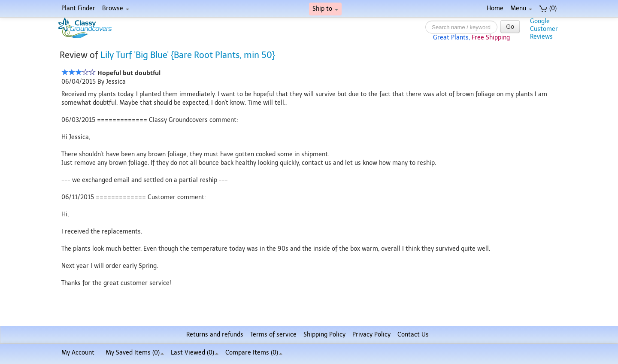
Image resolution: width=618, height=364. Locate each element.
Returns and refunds (215, 335)
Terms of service (273, 335)
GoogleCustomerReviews (544, 29)
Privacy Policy (371, 335)
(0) (548, 8)
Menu (521, 8)
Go (510, 27)
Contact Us (413, 335)
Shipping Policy (324, 335)
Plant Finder (78, 8)
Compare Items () (254, 353)
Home (495, 8)
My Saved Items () (135, 353)
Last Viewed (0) (195, 353)
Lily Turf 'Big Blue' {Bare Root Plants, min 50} (188, 55)
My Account (78, 353)
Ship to (325, 9)
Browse (116, 8)
